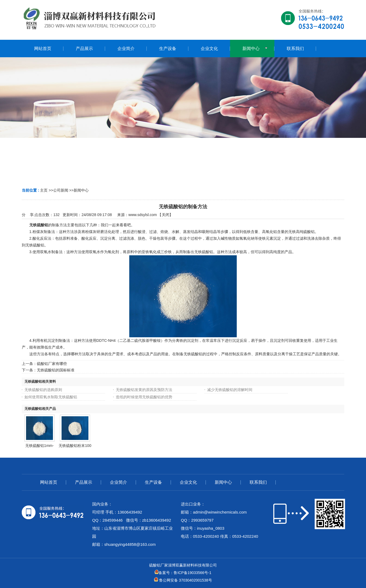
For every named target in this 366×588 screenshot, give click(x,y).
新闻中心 (81, 190)
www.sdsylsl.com (143, 215)
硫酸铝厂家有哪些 (52, 364)
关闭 (166, 215)
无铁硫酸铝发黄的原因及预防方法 (144, 390)
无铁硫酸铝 (39, 225)
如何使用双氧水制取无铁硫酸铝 (51, 397)
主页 (44, 190)
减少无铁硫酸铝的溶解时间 (230, 390)
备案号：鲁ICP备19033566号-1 (183, 573)
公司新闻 (61, 190)
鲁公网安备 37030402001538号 (183, 580)
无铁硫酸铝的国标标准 (56, 370)
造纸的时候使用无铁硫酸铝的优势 (144, 397)
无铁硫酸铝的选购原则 (43, 390)
